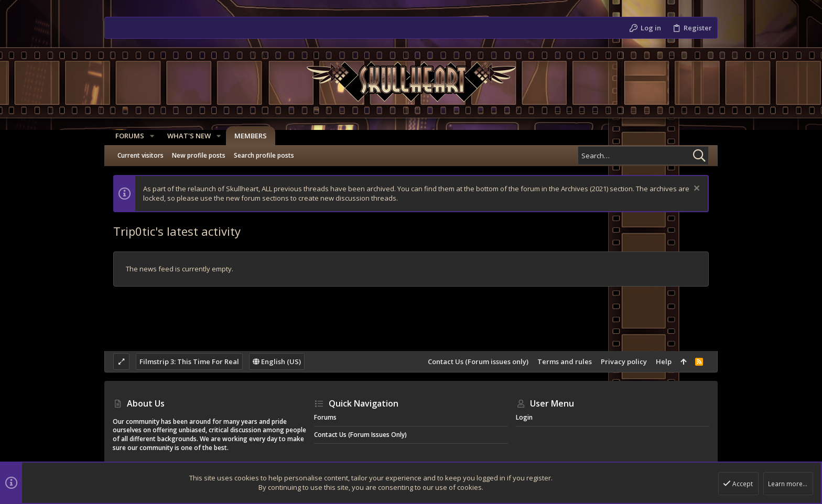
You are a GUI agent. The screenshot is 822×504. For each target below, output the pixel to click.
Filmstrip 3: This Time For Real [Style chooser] (189, 361)
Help (664, 361)
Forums (325, 417)
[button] (149, 136)
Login (524, 417)
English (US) (277, 361)
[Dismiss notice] (695, 189)
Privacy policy (624, 361)
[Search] (643, 156)
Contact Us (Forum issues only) (478, 361)
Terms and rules (565, 361)
